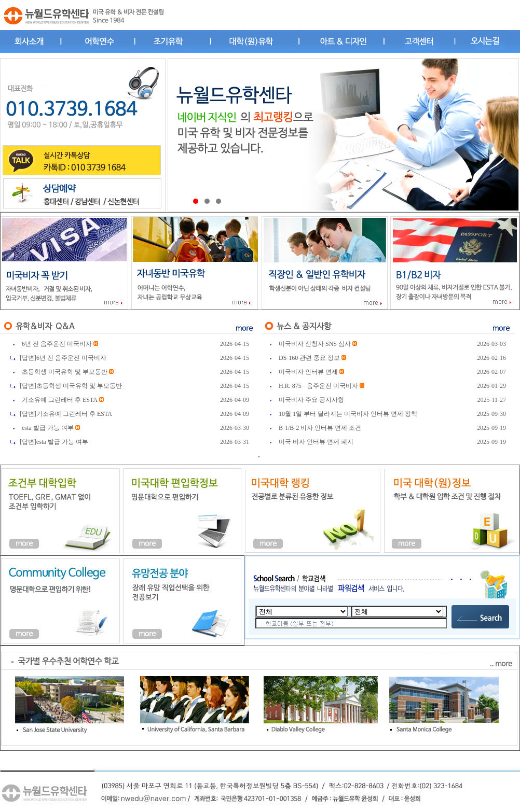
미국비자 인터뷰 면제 (309, 372)
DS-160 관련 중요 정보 (310, 358)
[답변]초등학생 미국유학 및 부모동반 (71, 386)
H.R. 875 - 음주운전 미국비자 (319, 386)
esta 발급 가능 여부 (48, 428)
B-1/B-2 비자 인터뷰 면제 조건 (320, 428)
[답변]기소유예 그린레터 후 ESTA (66, 414)
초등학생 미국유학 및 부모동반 (65, 372)
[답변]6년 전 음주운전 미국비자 (63, 358)
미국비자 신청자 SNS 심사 (315, 344)
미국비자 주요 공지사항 (311, 400)
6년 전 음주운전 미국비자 (57, 344)
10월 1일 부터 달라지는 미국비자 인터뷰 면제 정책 (348, 414)
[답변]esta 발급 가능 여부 (54, 442)
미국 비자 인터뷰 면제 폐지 (316, 442)
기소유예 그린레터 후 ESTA (60, 400)
